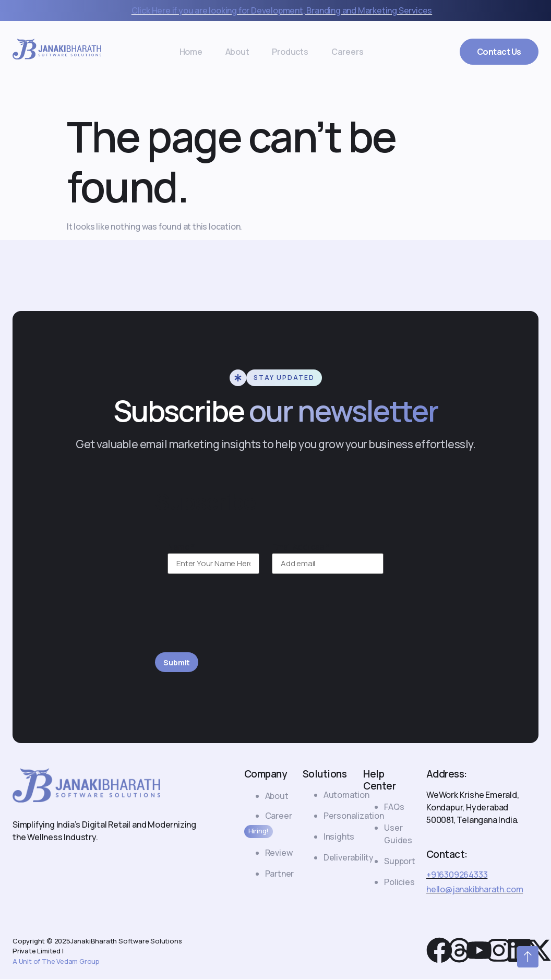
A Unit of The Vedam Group (56, 962)
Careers (329, 52)
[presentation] (234, 619)
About (244, 52)
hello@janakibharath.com (475, 890)
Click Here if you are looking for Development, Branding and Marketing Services (282, 10)
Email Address (301, 547)
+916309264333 (457, 876)
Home (209, 52)
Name (181, 547)
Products (284, 52)
